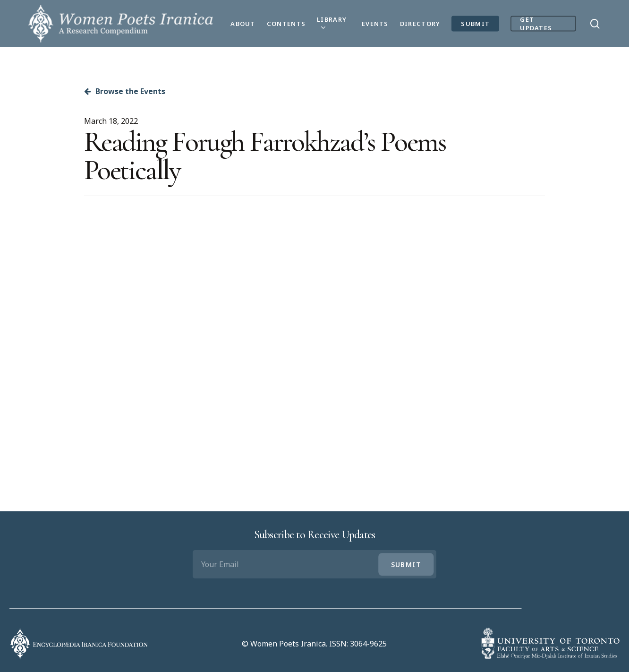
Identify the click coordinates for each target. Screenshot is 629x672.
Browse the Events (125, 91)
